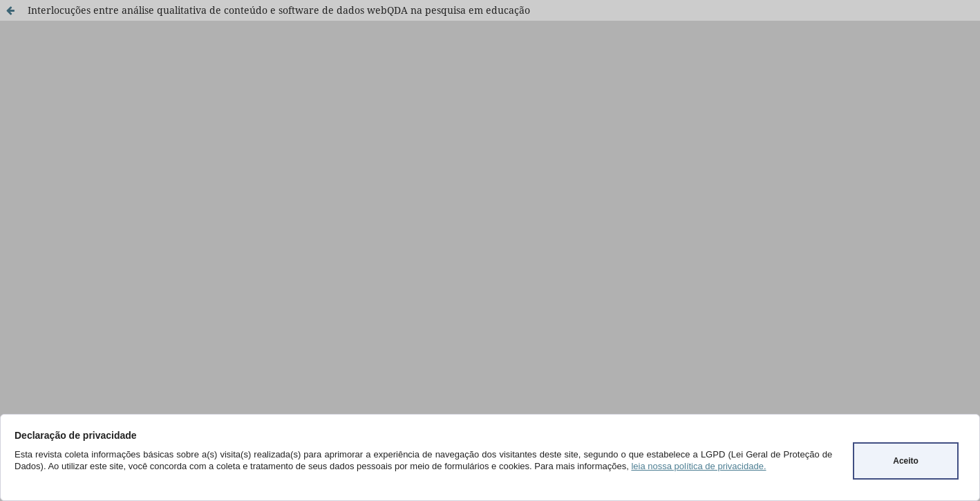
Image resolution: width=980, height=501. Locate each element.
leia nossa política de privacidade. (698, 466)
